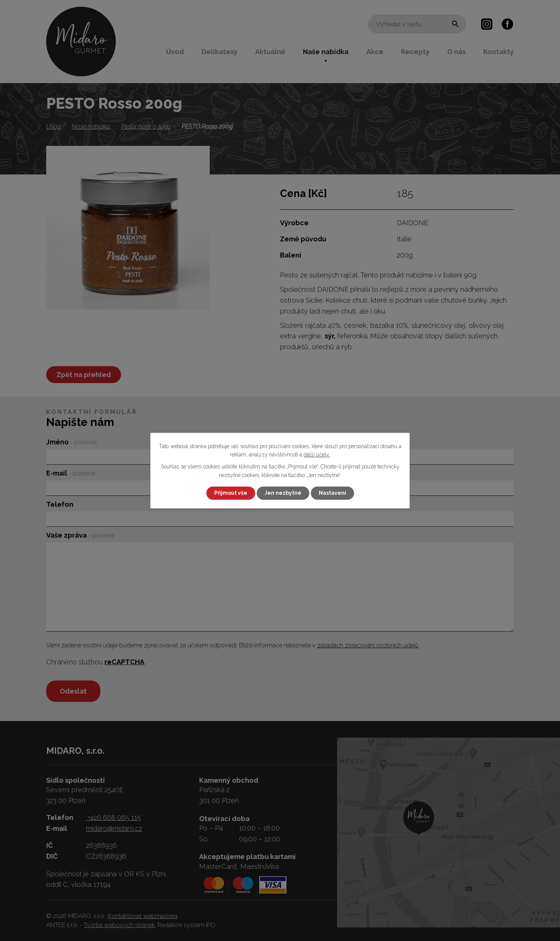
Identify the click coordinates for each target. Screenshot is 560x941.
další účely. (317, 455)
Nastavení (332, 493)
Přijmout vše (231, 493)
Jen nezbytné (283, 493)
